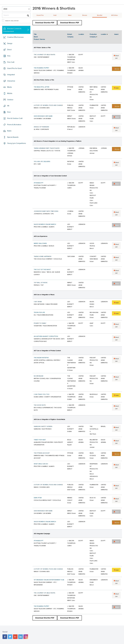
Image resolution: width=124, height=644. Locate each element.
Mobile (10, 93)
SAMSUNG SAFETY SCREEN (43, 426)
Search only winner (12, 21)
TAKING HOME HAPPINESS (43, 256)
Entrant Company (70, 36)
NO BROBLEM (38, 376)
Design (10, 43)
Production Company (93, 36)
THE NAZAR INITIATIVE (41, 358)
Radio (9, 131)
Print (9, 112)
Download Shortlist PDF (45, 23)
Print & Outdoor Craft (15, 118)
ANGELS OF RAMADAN (41, 127)
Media (9, 87)
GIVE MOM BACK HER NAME (43, 116)
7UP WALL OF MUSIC (41, 283)
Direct (9, 50)
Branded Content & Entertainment (12, 30)
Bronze (85, 15)
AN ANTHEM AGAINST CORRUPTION (46, 336)
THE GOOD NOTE (40, 405)
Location (81, 34)
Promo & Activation (14, 125)
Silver (70, 15)
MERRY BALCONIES (40, 243)
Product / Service (39, 39)
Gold (55, 15)
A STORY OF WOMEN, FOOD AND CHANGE (48, 105)
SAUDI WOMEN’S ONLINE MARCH (45, 224)
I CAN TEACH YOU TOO (42, 394)
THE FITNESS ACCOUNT (42, 453)
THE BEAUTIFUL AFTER (42, 87)
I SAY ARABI (38, 302)
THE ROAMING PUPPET (41, 68)
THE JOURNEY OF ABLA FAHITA (44, 55)
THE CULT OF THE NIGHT (42, 270)
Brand (36, 37)
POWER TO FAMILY (40, 323)
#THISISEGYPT (39, 183)
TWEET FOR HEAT (40, 440)
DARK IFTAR (38, 498)
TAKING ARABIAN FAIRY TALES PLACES (47, 148)
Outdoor (10, 100)
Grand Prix (40, 15)
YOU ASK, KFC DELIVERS (42, 162)
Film (9, 56)
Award (116, 34)
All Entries (114, 15)
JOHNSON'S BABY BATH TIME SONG (46, 211)
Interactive (11, 81)
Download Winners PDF (70, 23)
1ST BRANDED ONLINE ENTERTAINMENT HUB (49, 580)
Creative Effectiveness (15, 37)
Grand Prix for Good (14, 68)
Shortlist (100, 15)
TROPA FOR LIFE (39, 312)
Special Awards (13, 137)
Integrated (11, 75)
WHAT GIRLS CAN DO (41, 464)
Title (35, 34)
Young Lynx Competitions (17, 143)
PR (8, 106)
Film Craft (11, 62)
